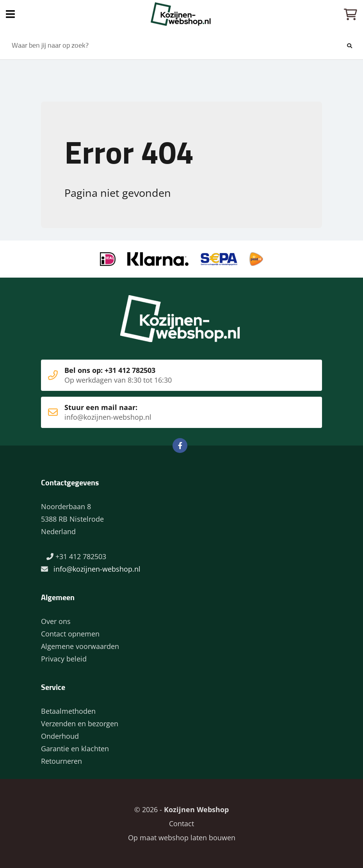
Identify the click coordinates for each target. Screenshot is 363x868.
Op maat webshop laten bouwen (182, 838)
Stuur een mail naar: (170, 412)
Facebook (180, 446)
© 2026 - (181, 809)
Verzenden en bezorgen (80, 724)
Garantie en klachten (75, 749)
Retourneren (61, 761)
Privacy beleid (64, 659)
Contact (181, 823)
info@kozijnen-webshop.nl (97, 569)
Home (181, 14)
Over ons (56, 621)
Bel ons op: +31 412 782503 (170, 375)
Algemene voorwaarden (80, 646)
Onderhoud (60, 736)
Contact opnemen (70, 634)
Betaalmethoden (68, 711)
